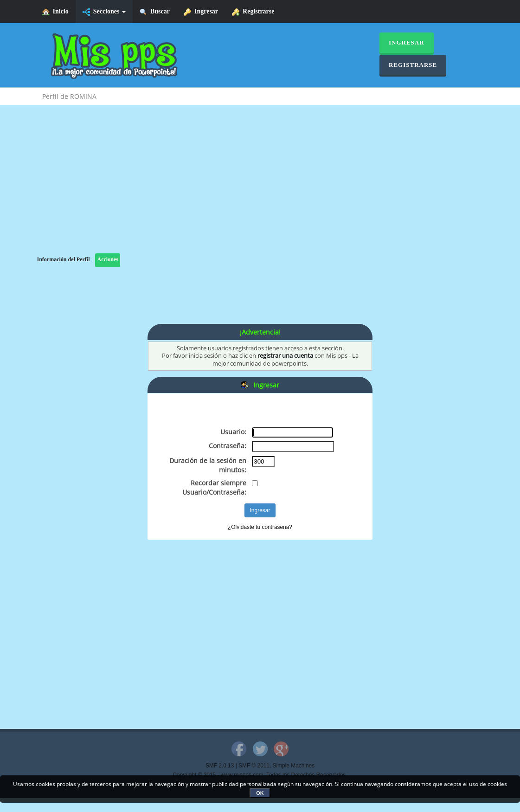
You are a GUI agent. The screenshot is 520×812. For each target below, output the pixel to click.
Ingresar (201, 12)
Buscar (155, 12)
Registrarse (253, 12)
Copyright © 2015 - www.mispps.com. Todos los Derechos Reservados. (260, 775)
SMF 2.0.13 (220, 766)
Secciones (104, 12)
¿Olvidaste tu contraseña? (260, 527)
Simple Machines (294, 766)
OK (260, 793)
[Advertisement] (260, 188)
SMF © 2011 (254, 766)
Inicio (55, 12)
